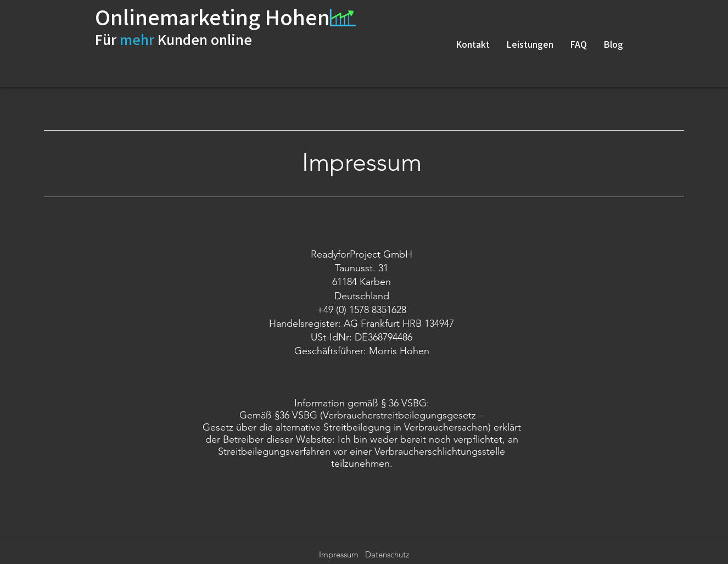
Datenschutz (387, 554)
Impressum (340, 554)
